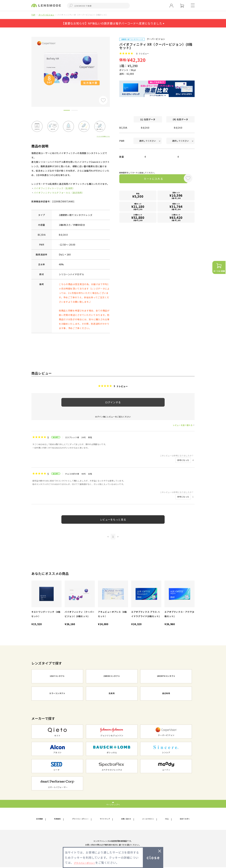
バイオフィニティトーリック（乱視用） (54, 188)
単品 (138, 196)
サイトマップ (106, 819)
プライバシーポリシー (80, 819)
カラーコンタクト (57, 694)
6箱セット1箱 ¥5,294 (176, 207)
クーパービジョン (46, 15)
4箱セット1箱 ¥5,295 (138, 207)
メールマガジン (149, 819)
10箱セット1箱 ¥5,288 (138, 218)
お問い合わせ (127, 819)
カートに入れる (150, 179)
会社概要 (41, 819)
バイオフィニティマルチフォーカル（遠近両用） (59, 193)
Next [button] (112, 66)
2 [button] (75, 111)
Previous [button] (29, 66)
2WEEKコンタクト (112, 677)
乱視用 (112, 694)
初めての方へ (183, 819)
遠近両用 (166, 694)
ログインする (113, 402)
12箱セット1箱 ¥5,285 (176, 218)
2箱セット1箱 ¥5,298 (176, 196)
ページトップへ (113, 804)
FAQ (167, 819)
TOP (33, 15)
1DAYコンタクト (57, 677)
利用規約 (57, 819)
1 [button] (67, 111)
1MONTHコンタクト (166, 677)
